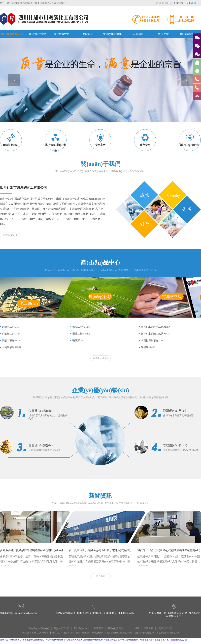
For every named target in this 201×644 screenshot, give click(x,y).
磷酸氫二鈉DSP (11, 327)
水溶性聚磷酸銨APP (152, 340)
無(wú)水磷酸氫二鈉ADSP (155, 327)
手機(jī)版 (178, 3)
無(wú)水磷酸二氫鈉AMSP (156, 334)
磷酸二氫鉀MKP (81, 334)
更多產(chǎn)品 (100, 358)
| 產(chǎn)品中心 (79, 628)
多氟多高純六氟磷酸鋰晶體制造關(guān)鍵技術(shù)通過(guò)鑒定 (32, 551)
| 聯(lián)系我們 (163, 628)
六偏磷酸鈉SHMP (12, 347)
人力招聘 (138, 34)
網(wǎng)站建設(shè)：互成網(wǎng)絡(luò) (157, 633)
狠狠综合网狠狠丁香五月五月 (158, 640)
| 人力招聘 (132, 628)
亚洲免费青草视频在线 (93, 640)
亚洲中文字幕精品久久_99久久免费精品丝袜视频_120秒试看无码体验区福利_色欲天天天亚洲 (41, 640)
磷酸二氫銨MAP (11, 340)
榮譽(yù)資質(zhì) (113, 34)
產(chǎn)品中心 (63, 34)
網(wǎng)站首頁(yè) (13, 34)
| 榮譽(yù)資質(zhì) (115, 628)
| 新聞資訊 (96, 628)
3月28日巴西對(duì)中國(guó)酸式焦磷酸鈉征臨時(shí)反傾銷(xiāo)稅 (169, 551)
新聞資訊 (88, 34)
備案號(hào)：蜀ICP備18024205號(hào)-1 (113, 633)
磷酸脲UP (78, 340)
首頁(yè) (163, 3)
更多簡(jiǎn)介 (10, 235)
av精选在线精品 (110, 640)
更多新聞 (100, 576)
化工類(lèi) (28, 303)
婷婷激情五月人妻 (179, 640)
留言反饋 (163, 34)
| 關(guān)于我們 (59, 628)
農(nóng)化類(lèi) (100, 297)
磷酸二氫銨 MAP (82, 327)
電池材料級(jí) (172, 297)
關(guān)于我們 (38, 34)
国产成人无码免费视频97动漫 (131, 640)
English (193, 3)
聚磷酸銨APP (148, 347)
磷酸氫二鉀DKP (11, 334)
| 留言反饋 (146, 628)
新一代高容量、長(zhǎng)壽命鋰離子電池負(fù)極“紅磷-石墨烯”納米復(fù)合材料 (100, 551)
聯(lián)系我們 (189, 34)
